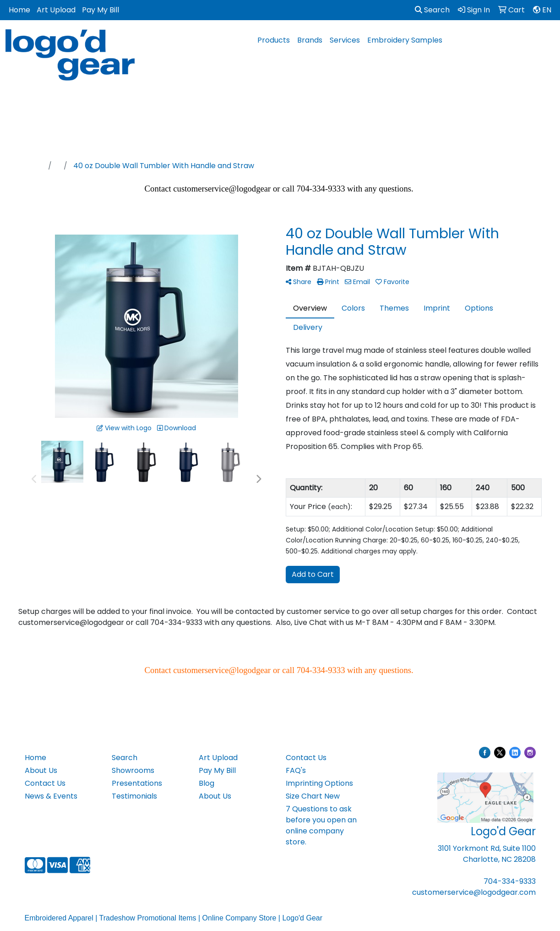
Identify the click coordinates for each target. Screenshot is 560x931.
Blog (207, 783)
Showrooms (133, 770)
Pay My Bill (101, 10)
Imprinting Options (319, 783)
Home (19, 10)
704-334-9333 (510, 881)
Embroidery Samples (405, 40)
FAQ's (296, 770)
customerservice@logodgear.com (474, 892)
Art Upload (56, 10)
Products (274, 40)
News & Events (51, 796)
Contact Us (45, 783)
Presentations (137, 783)
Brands (310, 40)
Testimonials (134, 796)
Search (432, 10)
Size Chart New (313, 796)
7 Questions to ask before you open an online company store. (321, 825)
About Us (41, 770)
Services (345, 40)
